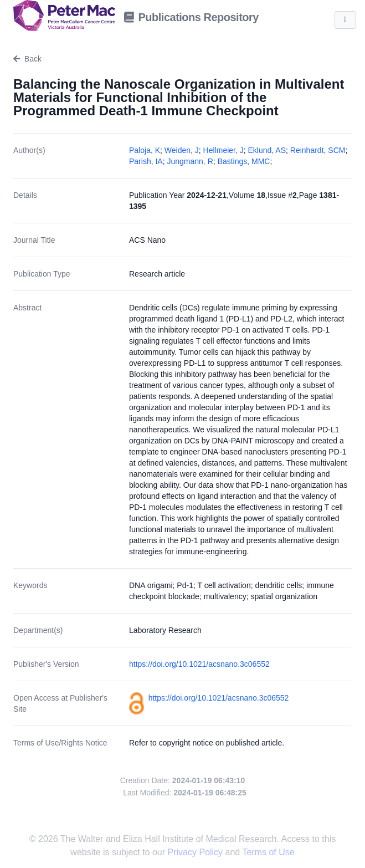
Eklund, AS (267, 150)
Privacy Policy (197, 852)
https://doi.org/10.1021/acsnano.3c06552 (199, 664)
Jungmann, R (190, 161)
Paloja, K (145, 150)
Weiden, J (182, 150)
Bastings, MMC (244, 161)
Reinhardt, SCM (318, 150)
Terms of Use (268, 852)
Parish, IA (146, 161)
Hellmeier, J (223, 150)
